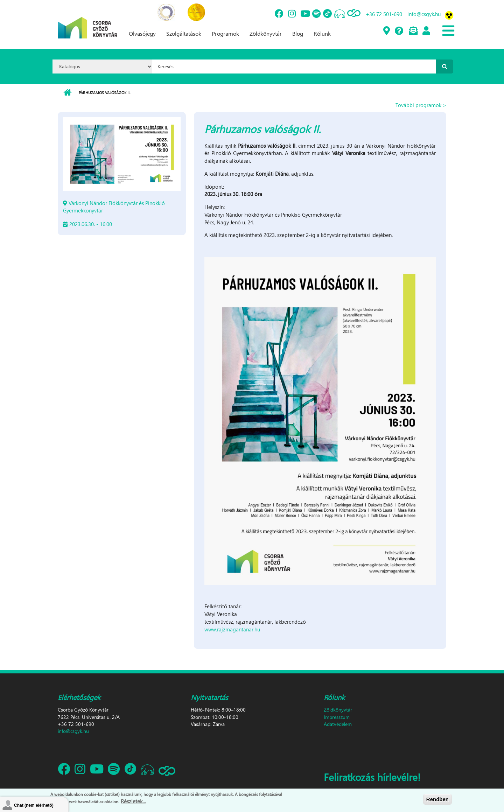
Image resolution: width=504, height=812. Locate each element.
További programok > (421, 105)
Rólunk (322, 33)
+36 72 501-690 (384, 14)
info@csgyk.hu (424, 14)
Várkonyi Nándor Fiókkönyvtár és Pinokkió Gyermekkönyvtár (114, 207)
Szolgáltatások (184, 33)
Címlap (67, 93)
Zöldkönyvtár (266, 33)
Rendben (437, 799)
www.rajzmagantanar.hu (232, 629)
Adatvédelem (338, 724)
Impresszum (337, 717)
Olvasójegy (142, 33)
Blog (298, 33)
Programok (225, 33)
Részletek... (133, 801)
